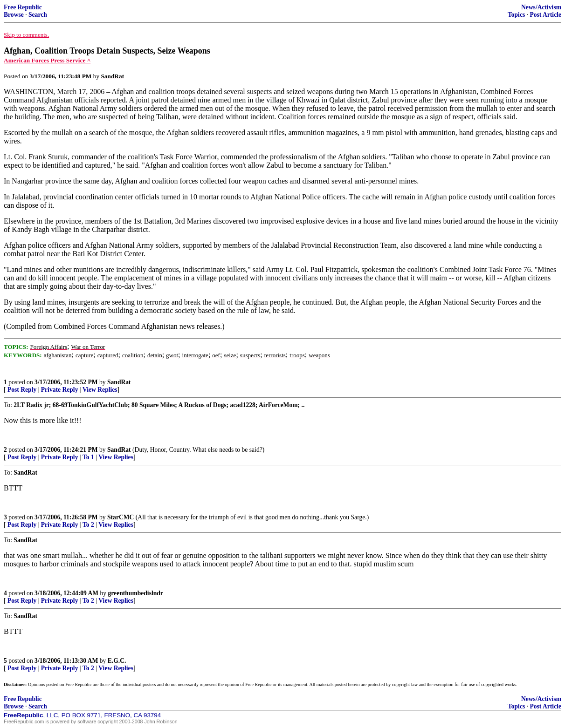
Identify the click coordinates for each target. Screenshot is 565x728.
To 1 (88, 457)
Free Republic (23, 7)
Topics (516, 15)
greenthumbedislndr (136, 593)
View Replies (100, 390)
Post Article (545, 15)
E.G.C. (117, 661)
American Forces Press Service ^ (47, 60)
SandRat (119, 382)
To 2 (88, 525)
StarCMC (121, 517)
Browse (14, 15)
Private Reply (60, 390)
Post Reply (22, 390)
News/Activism (541, 7)
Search (38, 15)
